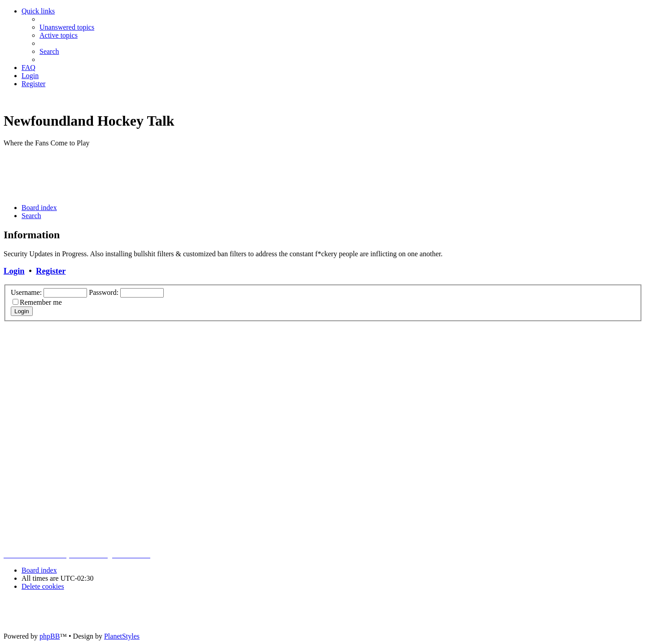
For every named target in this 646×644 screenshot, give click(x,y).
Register (51, 271)
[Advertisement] (167, 175)
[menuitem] (67, 27)
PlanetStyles (122, 636)
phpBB (50, 636)
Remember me (41, 302)
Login (14, 271)
